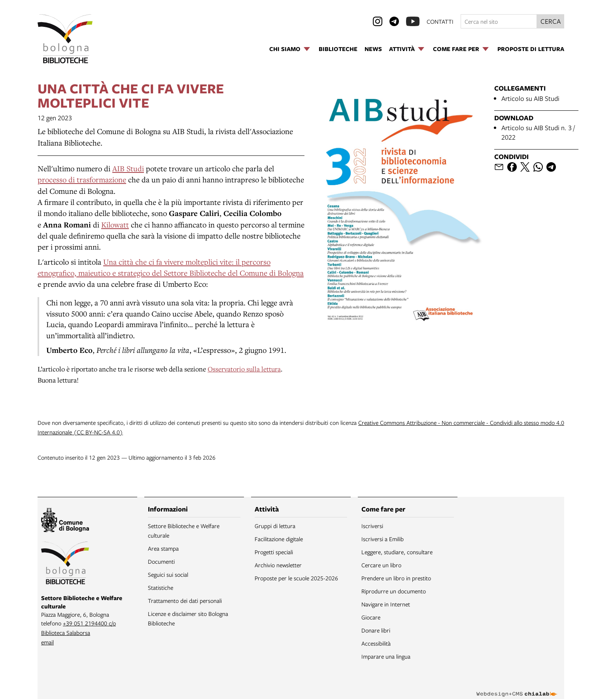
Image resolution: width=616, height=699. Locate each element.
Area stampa (163, 548)
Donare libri (376, 630)
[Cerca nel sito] (499, 21)
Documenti (161, 561)
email (47, 642)
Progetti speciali (274, 552)
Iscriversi (372, 526)
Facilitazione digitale (279, 539)
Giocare (371, 617)
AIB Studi (128, 168)
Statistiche (161, 587)
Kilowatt (115, 224)
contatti (440, 21)
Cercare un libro (381, 565)
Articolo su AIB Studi (530, 98)
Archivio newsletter (278, 565)
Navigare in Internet (386, 604)
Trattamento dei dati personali (185, 600)
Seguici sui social (168, 574)
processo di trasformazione (82, 179)
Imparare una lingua (386, 656)
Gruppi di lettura (275, 526)
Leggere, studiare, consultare (397, 552)
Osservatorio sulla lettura (244, 369)
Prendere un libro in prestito (396, 578)
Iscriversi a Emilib (383, 539)
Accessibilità (376, 643)
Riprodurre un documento (394, 591)
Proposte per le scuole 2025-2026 (296, 578)
